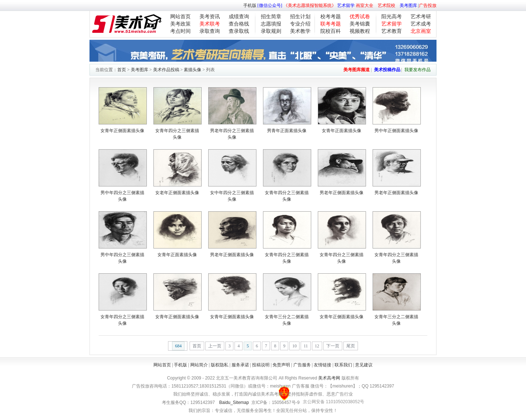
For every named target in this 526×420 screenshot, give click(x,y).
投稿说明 (261, 365)
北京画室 (421, 31)
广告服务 (302, 365)
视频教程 (360, 31)
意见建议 (364, 365)
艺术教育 (392, 31)
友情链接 (323, 365)
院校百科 (331, 31)
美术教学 (300, 31)
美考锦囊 (360, 24)
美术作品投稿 (166, 70)
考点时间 (180, 31)
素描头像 (193, 70)
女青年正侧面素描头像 (122, 131)
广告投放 (428, 5)
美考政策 (180, 24)
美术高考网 (329, 378)
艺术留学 (346, 5)
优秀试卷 (360, 17)
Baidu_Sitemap (234, 402)
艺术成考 (421, 24)
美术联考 (210, 24)
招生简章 (271, 17)
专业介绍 (300, 24)
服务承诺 (240, 365)
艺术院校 (386, 5)
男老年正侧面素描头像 (342, 193)
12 (317, 346)
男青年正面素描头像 (287, 131)
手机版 (250, 5)
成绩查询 (239, 17)
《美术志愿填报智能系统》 (310, 5)
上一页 (215, 346)
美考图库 (408, 5)
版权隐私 (220, 365)
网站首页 (180, 17)
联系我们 (343, 365)
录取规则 (271, 31)
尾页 (351, 346)
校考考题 (331, 17)
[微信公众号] (270, 5)
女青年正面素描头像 (342, 131)
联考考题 (331, 24)
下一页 (333, 346)
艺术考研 (421, 17)
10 (294, 346)
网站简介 (199, 365)
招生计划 (300, 17)
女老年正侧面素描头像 (177, 193)
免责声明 (281, 365)
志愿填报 (271, 24)
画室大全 (365, 5)
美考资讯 (210, 17)
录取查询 (210, 31)
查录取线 (239, 31)
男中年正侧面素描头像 (396, 131)
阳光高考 (392, 17)
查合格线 (239, 24)
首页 (122, 70)
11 (306, 346)
